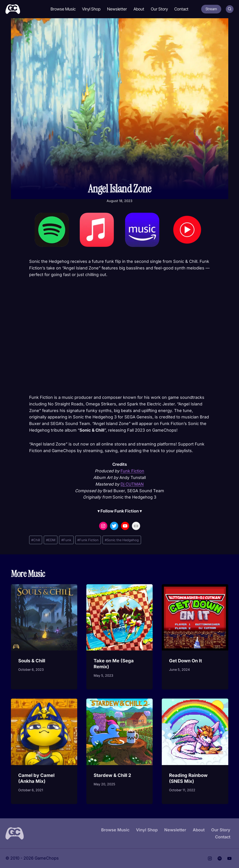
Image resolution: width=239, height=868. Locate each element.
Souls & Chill (32, 661)
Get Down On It (185, 661)
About (139, 9)
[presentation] (44, 617)
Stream (211, 9)
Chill (36, 540)
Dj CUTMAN (132, 484)
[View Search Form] (230, 9)
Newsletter (117, 9)
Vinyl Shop (91, 9)
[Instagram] (210, 858)
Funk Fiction (132, 471)
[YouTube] (229, 858)
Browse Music (63, 9)
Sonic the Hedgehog (122, 540)
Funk (66, 540)
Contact (181, 9)
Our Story (159, 9)
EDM (51, 540)
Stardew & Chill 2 (112, 775)
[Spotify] (220, 858)
